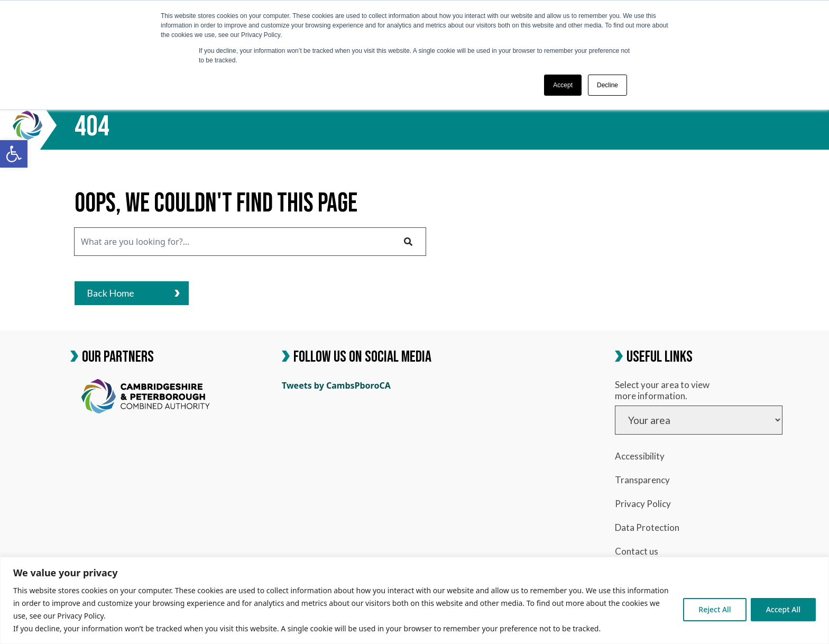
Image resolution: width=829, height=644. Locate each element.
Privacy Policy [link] (643, 504)
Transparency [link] (642, 480)
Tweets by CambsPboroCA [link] (336, 385)
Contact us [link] (637, 551)
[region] (414, 600)
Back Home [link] (133, 293)
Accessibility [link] (640, 456)
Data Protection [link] (647, 527)
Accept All (783, 609)
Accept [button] (563, 85)
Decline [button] (607, 85)
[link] (14, 154)
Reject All (715, 609)
